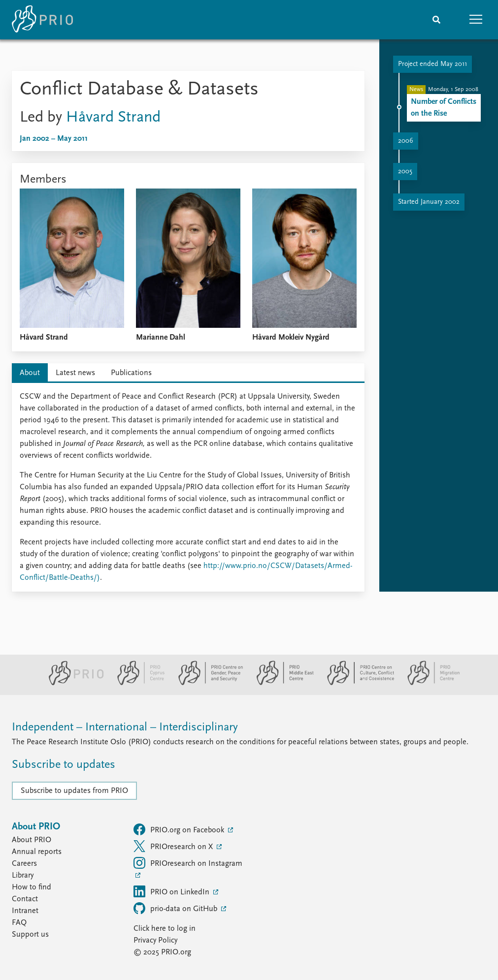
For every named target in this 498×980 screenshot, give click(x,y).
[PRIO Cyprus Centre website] (137, 683)
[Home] (42, 20)
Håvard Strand (113, 118)
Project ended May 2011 (432, 64)
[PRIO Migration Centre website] (429, 683)
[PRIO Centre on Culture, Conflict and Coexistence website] (356, 683)
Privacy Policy (155, 941)
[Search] (436, 20)
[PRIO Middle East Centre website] (281, 683)
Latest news (75, 373)
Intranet (25, 911)
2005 (405, 172)
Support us (30, 935)
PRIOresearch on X (174, 846)
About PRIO (32, 840)
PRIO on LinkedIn (172, 891)
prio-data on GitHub (176, 908)
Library (23, 876)
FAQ (19, 923)
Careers (24, 864)
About (30, 373)
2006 (406, 141)
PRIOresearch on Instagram (188, 863)
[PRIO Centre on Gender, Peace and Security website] (207, 683)
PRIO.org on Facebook (180, 829)
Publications (131, 373)
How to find (32, 887)
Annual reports (37, 852)
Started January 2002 (429, 202)
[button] (476, 20)
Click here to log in (165, 929)
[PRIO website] (72, 683)
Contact (25, 899)
